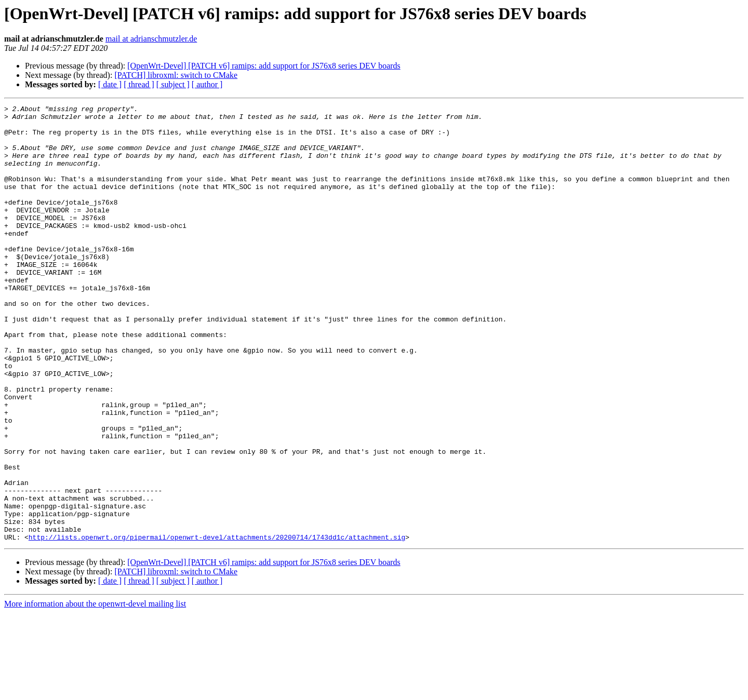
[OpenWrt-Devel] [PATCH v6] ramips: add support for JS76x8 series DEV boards (264, 66)
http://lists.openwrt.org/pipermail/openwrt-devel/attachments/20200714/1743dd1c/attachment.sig (217, 624)
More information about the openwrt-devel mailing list (95, 691)
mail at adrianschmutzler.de (151, 39)
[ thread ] (139, 84)
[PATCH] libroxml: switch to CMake (176, 75)
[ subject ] (173, 84)
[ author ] (207, 84)
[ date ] (110, 84)
